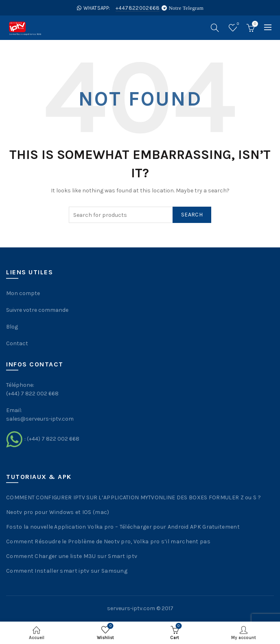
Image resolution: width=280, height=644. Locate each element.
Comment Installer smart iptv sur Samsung (67, 571)
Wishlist (237, 24)
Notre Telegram (186, 8)
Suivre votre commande (37, 310)
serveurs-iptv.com (131, 608)
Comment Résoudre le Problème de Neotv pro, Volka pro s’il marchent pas (108, 541)
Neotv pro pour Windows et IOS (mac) (58, 512)
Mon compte (23, 293)
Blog (12, 327)
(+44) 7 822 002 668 (53, 439)
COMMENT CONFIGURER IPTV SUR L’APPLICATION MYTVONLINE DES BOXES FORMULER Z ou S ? (133, 497)
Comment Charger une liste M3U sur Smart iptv (72, 556)
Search (192, 215)
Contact (17, 343)
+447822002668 (138, 8)
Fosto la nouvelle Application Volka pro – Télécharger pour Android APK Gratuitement (123, 527)
